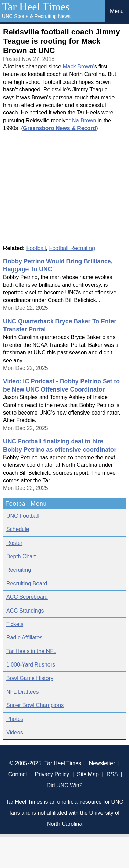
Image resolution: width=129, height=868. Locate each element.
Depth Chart (21, 556)
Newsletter (102, 763)
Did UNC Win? (64, 785)
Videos (15, 732)
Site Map (88, 774)
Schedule (18, 529)
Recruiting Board (27, 584)
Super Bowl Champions (35, 705)
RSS (112, 774)
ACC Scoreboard (27, 597)
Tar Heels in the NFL (31, 651)
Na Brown (84, 120)
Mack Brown (78, 67)
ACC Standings (25, 611)
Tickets (15, 624)
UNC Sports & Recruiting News (36, 16)
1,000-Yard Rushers (31, 665)
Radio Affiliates (24, 638)
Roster (14, 543)
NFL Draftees (23, 692)
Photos (15, 719)
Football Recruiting (72, 248)
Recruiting (19, 570)
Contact (18, 774)
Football (36, 248)
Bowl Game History (30, 678)
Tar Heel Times (36, 7)
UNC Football (23, 516)
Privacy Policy (52, 774)
